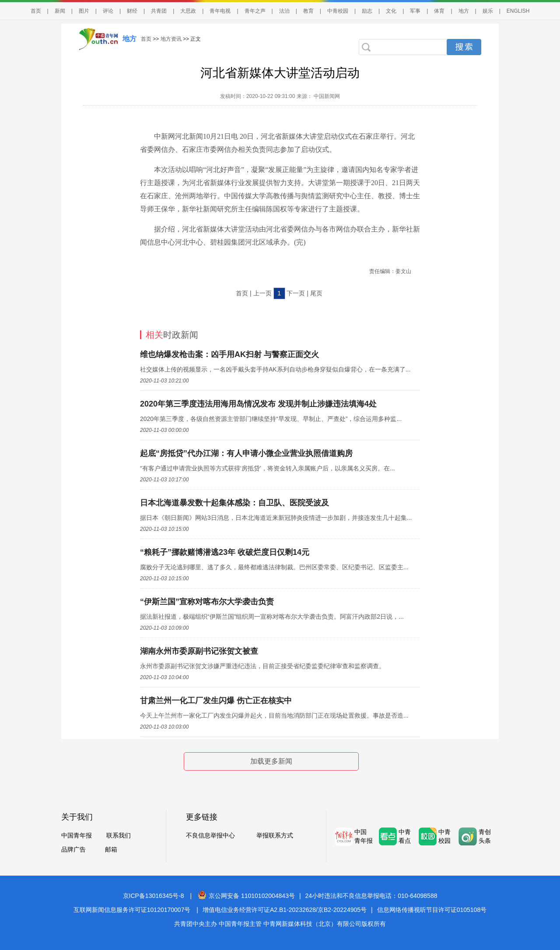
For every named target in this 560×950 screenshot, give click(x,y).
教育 (308, 11)
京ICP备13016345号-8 (154, 896)
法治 (284, 11)
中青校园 (338, 11)
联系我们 (119, 835)
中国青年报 (77, 835)
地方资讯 (171, 39)
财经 (132, 11)
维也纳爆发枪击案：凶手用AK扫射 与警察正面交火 (229, 354)
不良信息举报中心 (210, 835)
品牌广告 (73, 849)
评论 (108, 11)
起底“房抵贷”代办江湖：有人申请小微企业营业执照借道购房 (246, 453)
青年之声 (255, 11)
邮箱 (111, 849)
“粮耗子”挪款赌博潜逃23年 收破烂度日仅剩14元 (225, 552)
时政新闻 (172, 335)
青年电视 (220, 11)
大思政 (188, 11)
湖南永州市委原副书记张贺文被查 (199, 651)
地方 (464, 11)
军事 (415, 11)
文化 (391, 11)
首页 (36, 11)
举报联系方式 (275, 835)
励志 (367, 11)
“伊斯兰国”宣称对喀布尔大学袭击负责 (207, 602)
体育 (439, 11)
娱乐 (488, 11)
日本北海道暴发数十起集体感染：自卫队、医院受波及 (234, 503)
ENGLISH (518, 11)
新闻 (60, 11)
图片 (84, 11)
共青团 (159, 11)
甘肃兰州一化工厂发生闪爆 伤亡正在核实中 (216, 701)
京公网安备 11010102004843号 (246, 896)
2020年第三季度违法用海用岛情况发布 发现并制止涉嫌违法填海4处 (258, 404)
